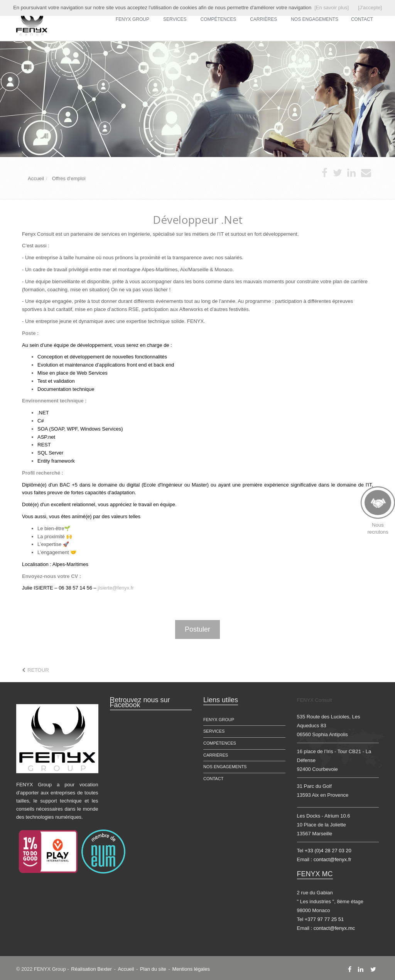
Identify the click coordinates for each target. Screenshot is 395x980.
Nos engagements (225, 767)
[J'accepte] (370, 8)
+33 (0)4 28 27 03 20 (328, 851)
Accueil (126, 969)
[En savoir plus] (332, 8)
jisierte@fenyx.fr (116, 588)
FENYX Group (133, 19)
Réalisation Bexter (91, 969)
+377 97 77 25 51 (324, 919)
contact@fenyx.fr (333, 859)
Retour (38, 670)
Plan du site (153, 969)
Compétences (219, 19)
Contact (213, 779)
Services (175, 19)
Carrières (263, 19)
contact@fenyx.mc (334, 928)
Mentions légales (191, 969)
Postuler (197, 629)
